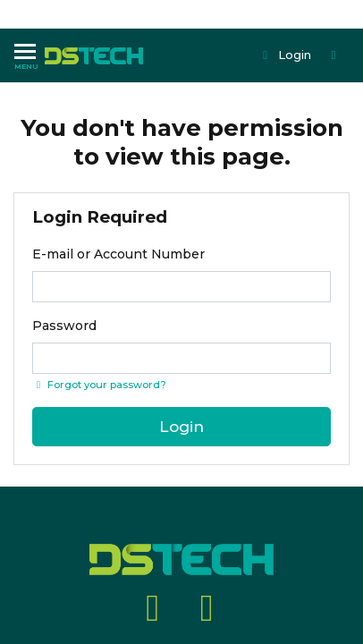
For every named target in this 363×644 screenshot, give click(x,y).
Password (64, 326)
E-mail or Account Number (118, 254)
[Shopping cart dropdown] (335, 55)
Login (286, 55)
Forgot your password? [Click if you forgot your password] (99, 385)
